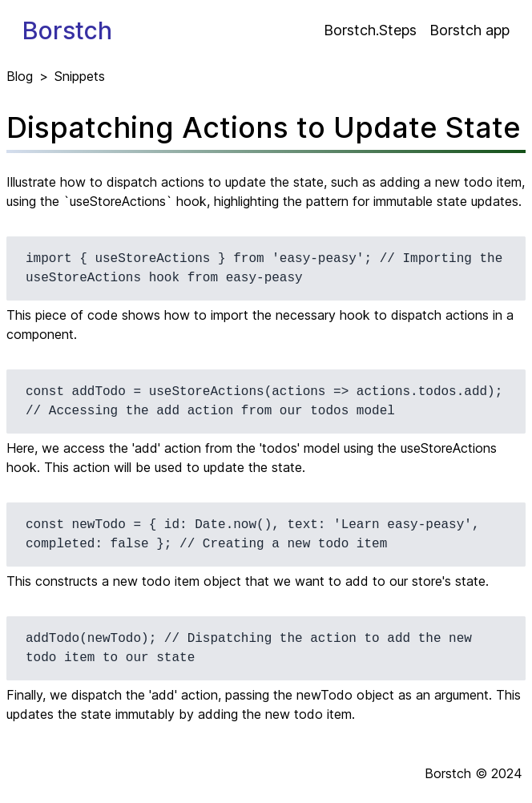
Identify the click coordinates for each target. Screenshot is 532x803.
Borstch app (470, 30)
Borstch (67, 30)
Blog (20, 76)
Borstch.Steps (370, 30)
